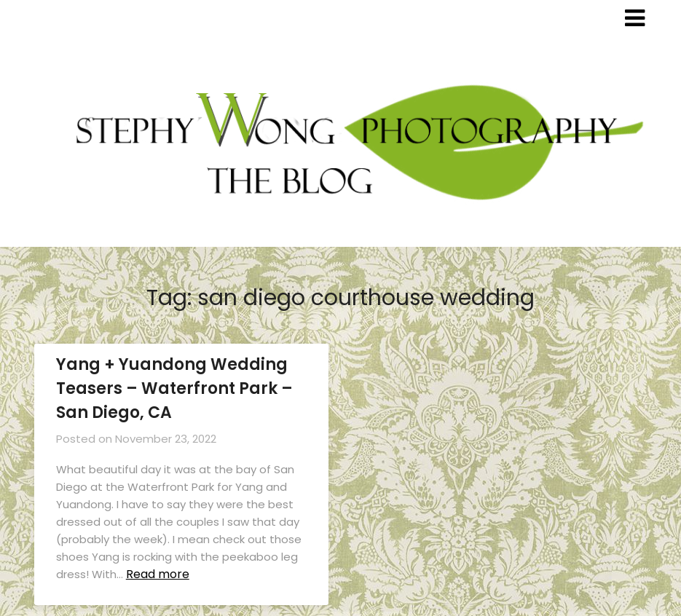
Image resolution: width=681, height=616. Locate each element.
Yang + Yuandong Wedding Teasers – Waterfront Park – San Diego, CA (174, 388)
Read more (158, 574)
